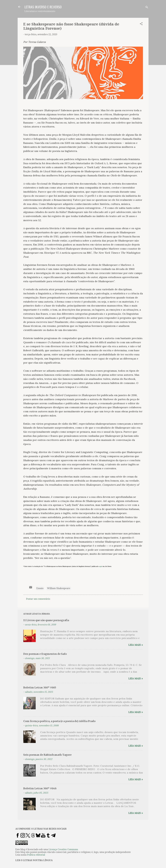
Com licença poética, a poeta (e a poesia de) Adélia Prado (59, 721)
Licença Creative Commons (63, 849)
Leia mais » (136, 645)
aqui (100, 566)
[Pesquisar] (147, 8)
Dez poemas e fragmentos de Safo (45, 654)
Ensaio (40, 588)
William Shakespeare (59, 588)
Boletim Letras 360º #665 (40, 687)
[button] (141, 24)
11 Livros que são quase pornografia (46, 620)
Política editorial (36, 855)
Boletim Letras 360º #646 (40, 788)
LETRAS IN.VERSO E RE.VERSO (43, 7)
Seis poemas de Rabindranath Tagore (47, 755)
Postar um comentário (38, 599)
